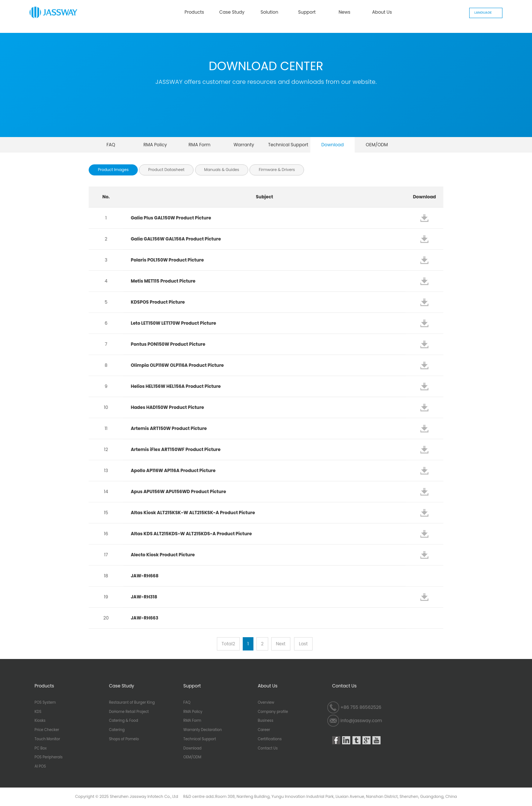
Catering (117, 730)
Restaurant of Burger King (132, 703)
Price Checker (47, 730)
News (344, 12)
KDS (38, 712)
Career (264, 730)
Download (333, 145)
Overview (266, 703)
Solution (269, 12)
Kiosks (40, 721)
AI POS (40, 766)
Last (303, 644)
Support (307, 12)
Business (266, 721)
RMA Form (199, 145)
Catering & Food (124, 721)
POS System (45, 703)
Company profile (273, 712)
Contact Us (268, 748)
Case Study (232, 12)
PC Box (41, 748)
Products (195, 12)
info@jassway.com (362, 720)
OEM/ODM (377, 145)
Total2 (229, 644)
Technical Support (288, 145)
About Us (382, 12)
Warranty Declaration (244, 147)
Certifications (270, 739)
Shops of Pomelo (124, 739)
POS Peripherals (49, 757)
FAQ (111, 145)
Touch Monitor (47, 739)
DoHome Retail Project (129, 712)
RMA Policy (155, 145)
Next (281, 644)
